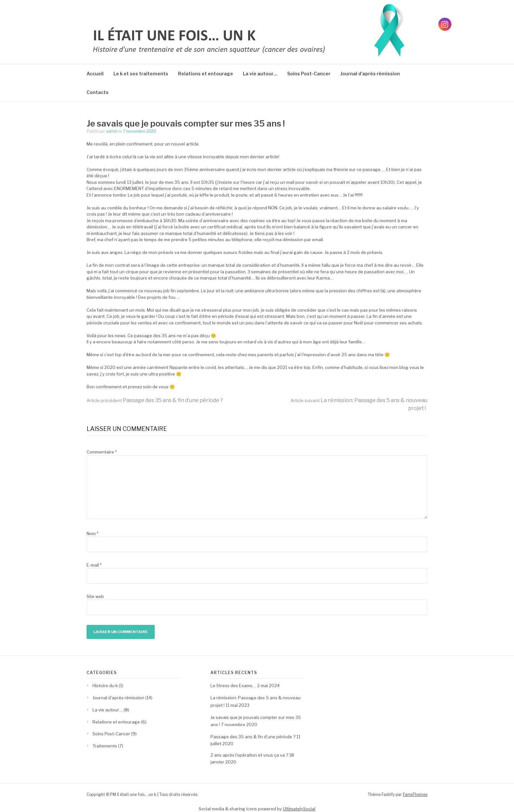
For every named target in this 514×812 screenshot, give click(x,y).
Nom (92, 533)
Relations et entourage (206, 74)
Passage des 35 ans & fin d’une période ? (155, 400)
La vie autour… (260, 74)
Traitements (105, 746)
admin (112, 131)
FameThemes (415, 794)
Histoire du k (105, 686)
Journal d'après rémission (118, 698)
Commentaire (102, 452)
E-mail (94, 565)
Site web (95, 596)
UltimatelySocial (299, 809)
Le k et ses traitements (141, 74)
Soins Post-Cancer (309, 74)
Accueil (95, 74)
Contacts (98, 92)
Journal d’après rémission (370, 74)
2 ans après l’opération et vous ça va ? (249, 755)
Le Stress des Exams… (233, 686)
